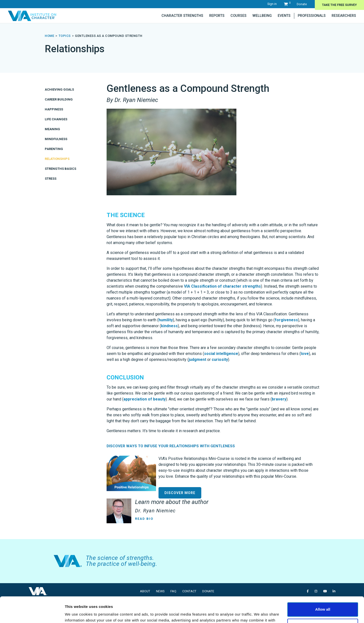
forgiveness (286, 320)
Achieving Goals (59, 89)
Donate (302, 4)
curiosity (220, 360)
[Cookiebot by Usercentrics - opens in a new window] (32, 613)
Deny (323, 599)
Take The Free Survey (339, 5)
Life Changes (56, 119)
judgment (197, 360)
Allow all (323, 583)
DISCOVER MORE (180, 493)
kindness (169, 326)
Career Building (59, 99)
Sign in (272, 4)
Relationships (57, 159)
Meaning (52, 129)
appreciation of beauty (145, 399)
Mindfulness (56, 139)
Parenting (54, 149)
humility (166, 320)
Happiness (54, 109)
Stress (51, 179)
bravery (279, 399)
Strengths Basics (60, 169)
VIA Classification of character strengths (222, 286)
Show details (76, 613)
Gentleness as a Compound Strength (109, 36)
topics (65, 36)
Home (49, 36)
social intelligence (221, 354)
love (305, 354)
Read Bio (144, 519)
